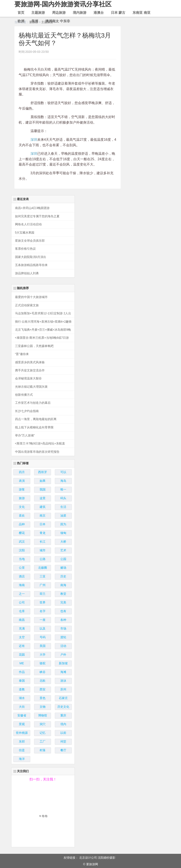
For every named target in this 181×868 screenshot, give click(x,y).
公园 (63, 559)
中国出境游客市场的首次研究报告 (37, 452)
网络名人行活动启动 (28, 224)
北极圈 (43, 568)
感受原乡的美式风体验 (30, 362)
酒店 (22, 576)
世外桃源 (22, 733)
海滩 (63, 672)
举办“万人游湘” (25, 435)
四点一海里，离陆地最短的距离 (36, 419)
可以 (63, 472)
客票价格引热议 (25, 249)
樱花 (22, 533)
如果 (43, 481)
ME (22, 663)
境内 (63, 724)
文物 (43, 707)
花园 (22, 655)
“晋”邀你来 (22, 354)
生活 (63, 507)
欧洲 (21, 21)
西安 (43, 689)
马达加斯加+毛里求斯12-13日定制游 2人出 (43, 313)
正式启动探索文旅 (27, 305)
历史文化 (63, 707)
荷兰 (43, 594)
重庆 (63, 715)
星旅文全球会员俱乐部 (30, 241)
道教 (22, 689)
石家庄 (63, 698)
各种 (63, 620)
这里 (43, 498)
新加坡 (63, 663)
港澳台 (99, 13)
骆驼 (43, 663)
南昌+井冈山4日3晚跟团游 (32, 208)
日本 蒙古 (118, 13)
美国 (43, 646)
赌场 (63, 568)
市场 (63, 628)
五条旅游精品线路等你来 (31, 265)
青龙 (43, 533)
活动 (63, 646)
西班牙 (43, 472)
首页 (21, 13)
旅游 (22, 498)
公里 (22, 568)
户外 (63, 655)
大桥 (63, 542)
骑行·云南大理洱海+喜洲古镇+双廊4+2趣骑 (43, 322)
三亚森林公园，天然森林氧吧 (34, 346)
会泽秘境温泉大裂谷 (28, 378)
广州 (43, 585)
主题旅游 (38, 13)
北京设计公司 (88, 858)
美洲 (35, 21)
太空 (22, 637)
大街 (22, 707)
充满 (22, 628)
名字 (43, 611)
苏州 (63, 689)
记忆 (43, 733)
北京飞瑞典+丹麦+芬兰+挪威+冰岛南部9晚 (43, 330)
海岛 (63, 481)
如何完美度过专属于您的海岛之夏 (37, 216)
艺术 (63, 550)
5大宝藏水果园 (25, 233)
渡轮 (63, 637)
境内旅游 (80, 13)
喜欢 (22, 516)
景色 (43, 698)
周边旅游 (59, 13)
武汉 (22, 542)
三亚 (43, 576)
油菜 (63, 516)
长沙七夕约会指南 (27, 411)
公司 (22, 602)
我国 (43, 489)
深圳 (34, 140)
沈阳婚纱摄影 (106, 858)
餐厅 (63, 750)
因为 (63, 524)
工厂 (43, 741)
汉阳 (22, 550)
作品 (22, 672)
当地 (22, 559)
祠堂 (63, 741)
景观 (22, 724)
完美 (63, 602)
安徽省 (22, 715)
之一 (22, 594)
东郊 (22, 741)
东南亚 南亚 (141, 13)
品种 (22, 524)
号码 (43, 637)
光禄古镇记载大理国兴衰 (31, 387)
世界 (43, 602)
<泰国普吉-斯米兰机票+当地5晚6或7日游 (42, 338)
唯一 (63, 489)
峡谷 (43, 672)
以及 (43, 628)
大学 (43, 655)
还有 (22, 646)
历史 (63, 576)
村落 (43, 750)
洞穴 (43, 724)
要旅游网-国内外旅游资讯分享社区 (63, 4)
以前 (63, 733)
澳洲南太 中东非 (58, 21)
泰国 (22, 681)
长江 (43, 542)
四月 (22, 472)
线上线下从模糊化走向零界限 (34, 427)
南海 (63, 585)
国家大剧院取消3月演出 (31, 257)
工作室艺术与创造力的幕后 (33, 403)
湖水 (22, 698)
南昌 (22, 620)
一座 (43, 620)
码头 (63, 498)
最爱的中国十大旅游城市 (31, 297)
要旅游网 (92, 864)
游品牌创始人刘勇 (27, 273)
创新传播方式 (24, 395)
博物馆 (43, 715)
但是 (22, 750)
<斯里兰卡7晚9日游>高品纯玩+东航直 (40, 444)
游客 (22, 489)
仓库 (22, 611)
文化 (22, 507)
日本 (43, 524)
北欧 (43, 681)
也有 (63, 611)
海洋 (22, 759)
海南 (22, 585)
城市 (43, 550)
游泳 (63, 681)
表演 (22, 481)
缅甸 (63, 533)
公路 (43, 559)
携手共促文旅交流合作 (30, 370)
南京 (43, 516)
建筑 (43, 507)
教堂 (63, 594)
